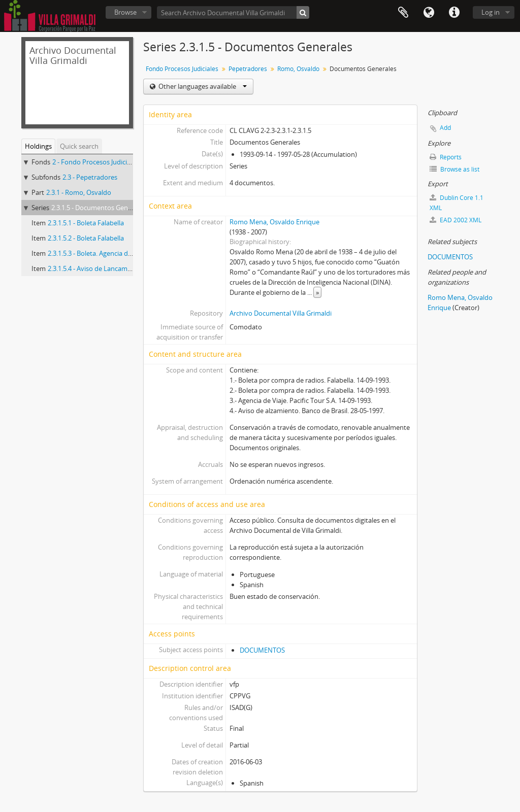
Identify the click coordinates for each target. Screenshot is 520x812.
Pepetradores (248, 69)
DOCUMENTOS (262, 650)
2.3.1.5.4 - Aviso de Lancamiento (95, 268)
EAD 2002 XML (456, 220)
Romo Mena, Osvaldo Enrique (274, 222)
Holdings (38, 146)
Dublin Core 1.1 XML (457, 203)
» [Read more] (317, 292)
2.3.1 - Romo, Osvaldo (79, 192)
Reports (446, 157)
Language (429, 13)
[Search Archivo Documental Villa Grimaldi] (233, 12)
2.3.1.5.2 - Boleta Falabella (86, 238)
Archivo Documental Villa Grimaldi (281, 313)
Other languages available (202, 86)
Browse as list (454, 169)
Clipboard (403, 13)
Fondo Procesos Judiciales (182, 69)
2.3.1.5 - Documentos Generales (99, 208)
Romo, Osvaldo (298, 69)
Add (445, 128)
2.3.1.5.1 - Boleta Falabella (86, 223)
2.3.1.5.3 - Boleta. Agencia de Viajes (99, 253)
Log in (491, 12)
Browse (125, 12)
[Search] (303, 12)
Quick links (454, 13)
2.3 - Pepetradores (90, 177)
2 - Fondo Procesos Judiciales (95, 162)
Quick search (79, 146)
